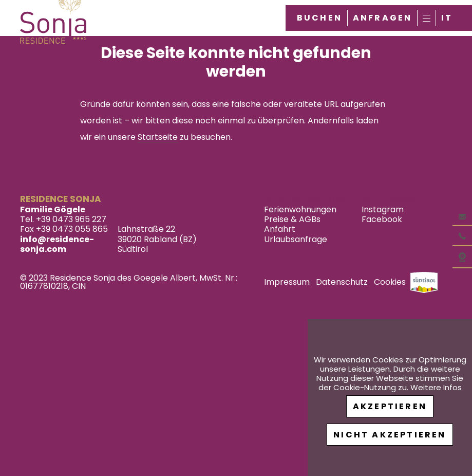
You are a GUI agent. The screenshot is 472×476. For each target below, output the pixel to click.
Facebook (382, 219)
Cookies (390, 282)
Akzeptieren (390, 406)
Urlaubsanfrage (296, 239)
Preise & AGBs (292, 219)
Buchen (319, 18)
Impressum (287, 282)
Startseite (158, 137)
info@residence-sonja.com (57, 244)
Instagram (383, 209)
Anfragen (383, 18)
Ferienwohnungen (300, 209)
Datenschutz (342, 282)
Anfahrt (280, 229)
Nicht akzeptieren (390, 435)
